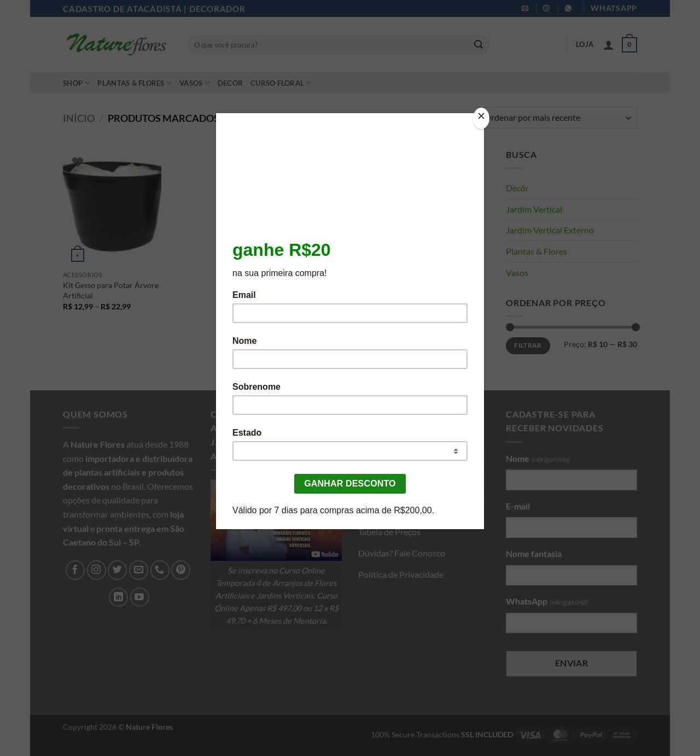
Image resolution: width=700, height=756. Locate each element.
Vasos (195, 83)
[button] (609, 45)
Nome (538, 459)
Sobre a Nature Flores (399, 447)
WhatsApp (547, 602)
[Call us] (160, 570)
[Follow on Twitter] (117, 570)
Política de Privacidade (401, 574)
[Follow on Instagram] (97, 570)
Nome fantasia (534, 553)
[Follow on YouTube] (140, 597)
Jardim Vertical (534, 209)
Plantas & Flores (135, 83)
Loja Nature (380, 469)
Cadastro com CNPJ (396, 490)
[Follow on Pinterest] (181, 570)
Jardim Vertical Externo (550, 230)
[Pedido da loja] (557, 118)
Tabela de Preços (389, 532)
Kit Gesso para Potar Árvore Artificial (111, 290)
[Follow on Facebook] (75, 570)
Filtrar (528, 345)
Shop (76, 83)
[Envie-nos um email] (139, 570)
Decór (230, 83)
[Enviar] (479, 45)
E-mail (518, 506)
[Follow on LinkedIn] (118, 597)
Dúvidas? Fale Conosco (402, 553)
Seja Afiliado (381, 511)
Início (79, 118)
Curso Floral (281, 83)
